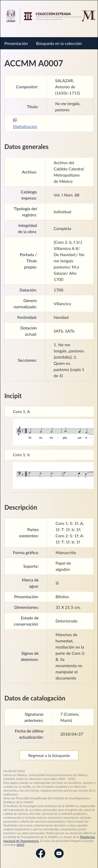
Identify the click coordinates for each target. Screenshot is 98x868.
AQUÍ (20, 845)
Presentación (16, 43)
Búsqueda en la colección (59, 43)
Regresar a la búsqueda (49, 755)
